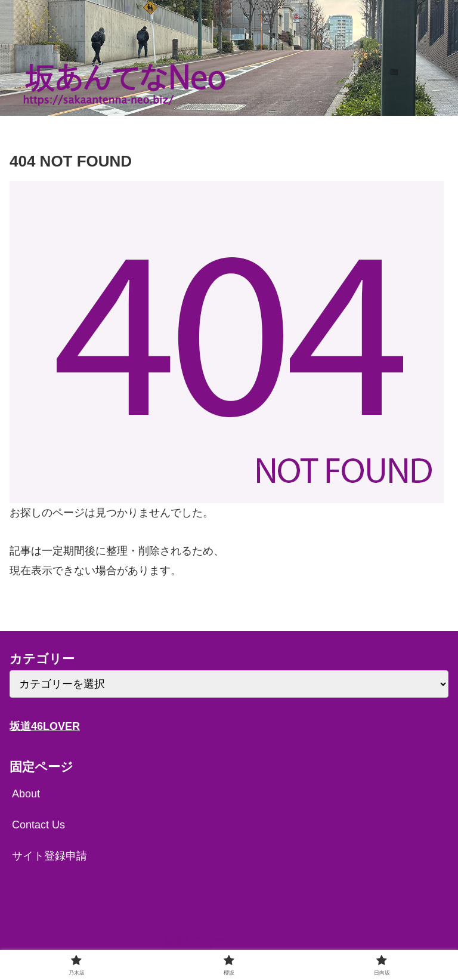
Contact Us (38, 825)
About (26, 794)
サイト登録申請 (49, 856)
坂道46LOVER (45, 726)
